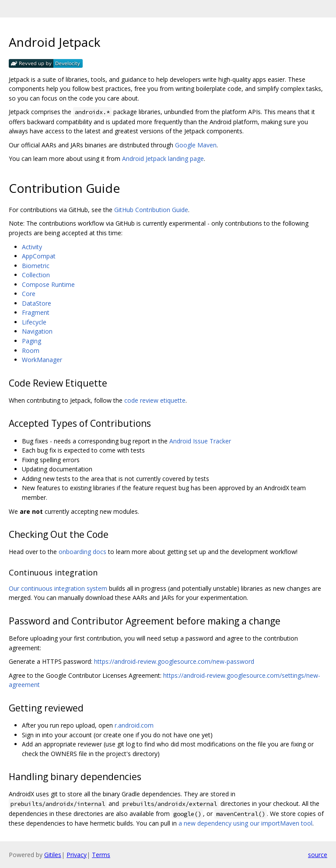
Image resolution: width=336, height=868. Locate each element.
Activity (32, 247)
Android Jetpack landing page (163, 159)
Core (29, 294)
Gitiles (53, 855)
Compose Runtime (48, 284)
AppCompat (39, 256)
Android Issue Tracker (200, 441)
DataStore (37, 303)
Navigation (37, 331)
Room (31, 350)
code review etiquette (155, 400)
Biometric (36, 266)
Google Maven (196, 145)
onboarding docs (82, 552)
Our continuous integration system (58, 588)
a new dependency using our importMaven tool (245, 823)
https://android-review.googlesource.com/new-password (174, 661)
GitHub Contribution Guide (151, 210)
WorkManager (42, 360)
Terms (101, 855)
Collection (36, 275)
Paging (31, 341)
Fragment (36, 312)
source (318, 855)
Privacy (77, 855)
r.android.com (134, 725)
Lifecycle (34, 322)
